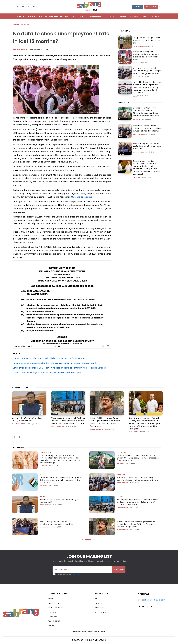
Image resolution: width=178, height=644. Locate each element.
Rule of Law (123, 116)
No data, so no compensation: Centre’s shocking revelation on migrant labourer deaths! (56, 363)
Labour (16, 24)
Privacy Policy (75, 574)
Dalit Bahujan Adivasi (124, 151)
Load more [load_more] (87, 540)
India (135, 93)
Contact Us (151, 7)
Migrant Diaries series (81, 197)
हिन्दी (95, 10)
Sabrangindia (20, 50)
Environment (138, 46)
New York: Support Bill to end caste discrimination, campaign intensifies (148, 143)
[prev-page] (15, 437)
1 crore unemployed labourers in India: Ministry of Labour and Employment (49, 358)
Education (137, 77)
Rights (43, 475)
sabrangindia (138, 132)
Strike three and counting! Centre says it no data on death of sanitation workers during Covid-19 (59, 368)
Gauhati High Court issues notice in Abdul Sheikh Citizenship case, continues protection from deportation (146, 109)
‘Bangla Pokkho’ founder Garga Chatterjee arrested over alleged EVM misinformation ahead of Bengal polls (137, 524)
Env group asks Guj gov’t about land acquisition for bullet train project (146, 40)
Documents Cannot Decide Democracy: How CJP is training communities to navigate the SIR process (59, 480)
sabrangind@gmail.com (154, 600)
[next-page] (20, 437)
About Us (138, 7)
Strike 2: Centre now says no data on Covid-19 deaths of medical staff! (47, 373)
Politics (25, 24)
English (87, 10)
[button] (160, 7)
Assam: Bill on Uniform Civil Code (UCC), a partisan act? (60, 501)
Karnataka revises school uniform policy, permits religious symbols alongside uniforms (147, 70)
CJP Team (136, 117)
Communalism (45, 453)
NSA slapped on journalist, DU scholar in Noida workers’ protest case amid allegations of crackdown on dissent (68, 421)
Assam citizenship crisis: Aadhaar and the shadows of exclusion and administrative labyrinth (148, 55)
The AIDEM (136, 175)
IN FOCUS (124, 100)
